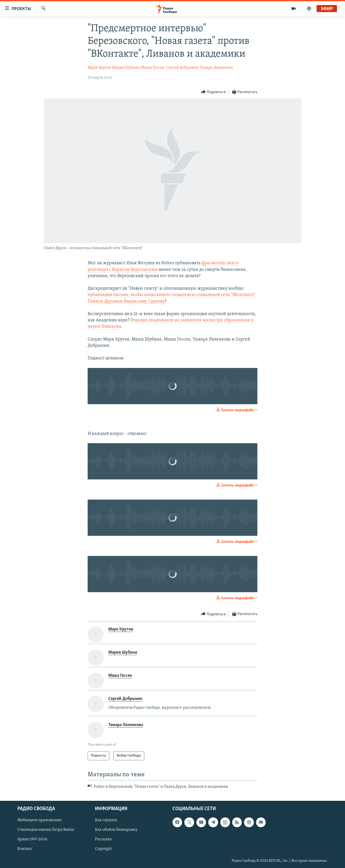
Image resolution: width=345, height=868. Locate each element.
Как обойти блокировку (116, 830)
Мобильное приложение (40, 820)
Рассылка (103, 840)
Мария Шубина (126, 68)
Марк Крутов (99, 68)
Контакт (25, 849)
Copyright (103, 849)
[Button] (213, 92)
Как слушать (106, 820)
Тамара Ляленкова (216, 68)
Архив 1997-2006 (32, 840)
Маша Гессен (153, 68)
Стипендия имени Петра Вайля (46, 830)
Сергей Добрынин (182, 68)
